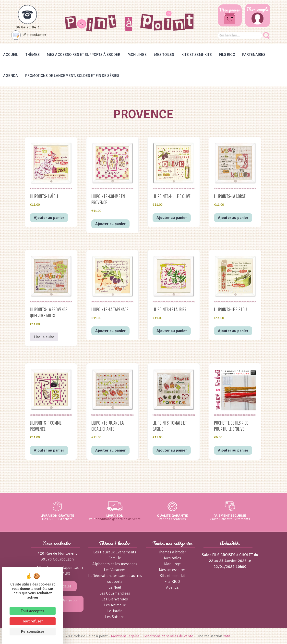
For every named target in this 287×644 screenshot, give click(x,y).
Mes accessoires (172, 570)
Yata (227, 636)
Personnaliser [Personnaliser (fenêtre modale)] (33, 632)
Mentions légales (125, 636)
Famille (115, 558)
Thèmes (33, 55)
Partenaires (254, 55)
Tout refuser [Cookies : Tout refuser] (33, 621)
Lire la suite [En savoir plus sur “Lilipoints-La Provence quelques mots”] (44, 337)
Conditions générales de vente (168, 636)
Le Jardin (115, 611)
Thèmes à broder (172, 552)
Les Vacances (115, 570)
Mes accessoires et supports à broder (84, 55)
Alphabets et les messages (115, 564)
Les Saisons (115, 617)
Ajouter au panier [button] (49, 218)
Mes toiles (164, 55)
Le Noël (115, 587)
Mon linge (137, 55)
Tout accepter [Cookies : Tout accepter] (33, 611)
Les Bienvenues (115, 599)
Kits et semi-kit (172, 576)
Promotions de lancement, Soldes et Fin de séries (72, 76)
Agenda (11, 76)
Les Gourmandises (115, 593)
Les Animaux (115, 605)
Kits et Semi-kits (197, 55)
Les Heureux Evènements (115, 552)
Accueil (11, 55)
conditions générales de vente (118, 519)
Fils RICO (227, 55)
